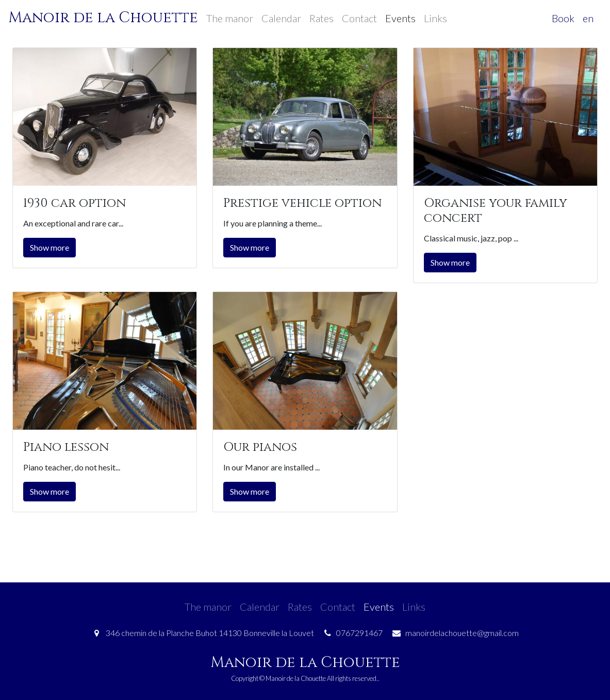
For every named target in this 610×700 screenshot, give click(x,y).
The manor (230, 18)
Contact (359, 18)
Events (400, 18)
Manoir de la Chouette (103, 18)
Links (435, 18)
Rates (322, 18)
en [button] (588, 18)
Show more (50, 247)
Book (563, 18)
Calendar (281, 18)
